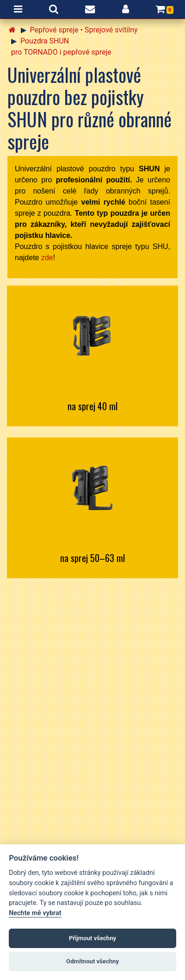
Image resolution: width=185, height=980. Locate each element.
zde (47, 258)
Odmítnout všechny (92, 961)
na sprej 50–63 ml (92, 558)
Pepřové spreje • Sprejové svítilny (84, 30)
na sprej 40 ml (92, 406)
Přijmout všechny (92, 938)
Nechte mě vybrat (35, 913)
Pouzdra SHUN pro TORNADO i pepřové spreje (61, 47)
